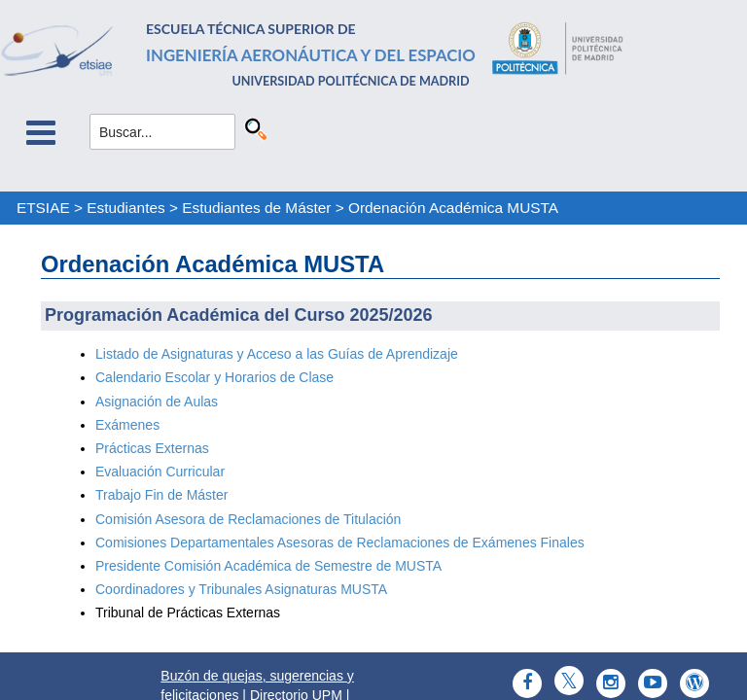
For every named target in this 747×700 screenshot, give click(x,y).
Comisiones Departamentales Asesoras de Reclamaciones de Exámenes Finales (340, 542)
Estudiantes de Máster (256, 208)
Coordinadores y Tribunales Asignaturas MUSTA (241, 589)
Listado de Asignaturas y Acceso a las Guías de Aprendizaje (277, 354)
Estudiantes (125, 208)
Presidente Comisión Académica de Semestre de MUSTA (268, 566)
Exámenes (127, 425)
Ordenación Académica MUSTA (453, 208)
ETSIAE (43, 208)
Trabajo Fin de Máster (161, 495)
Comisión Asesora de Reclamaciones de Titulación (248, 519)
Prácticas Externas (152, 448)
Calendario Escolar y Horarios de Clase (214, 377)
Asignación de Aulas (159, 402)
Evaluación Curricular (160, 472)
